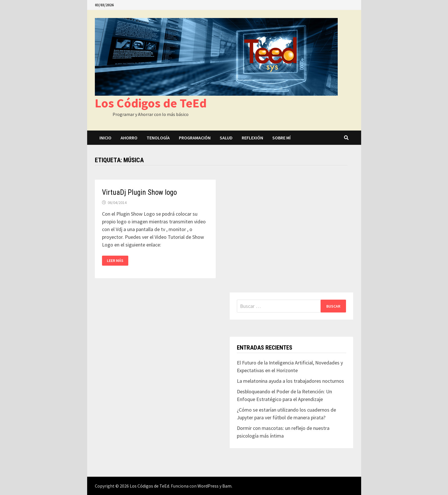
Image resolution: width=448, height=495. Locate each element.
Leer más (115, 261)
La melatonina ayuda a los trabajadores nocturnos (290, 381)
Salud (226, 138)
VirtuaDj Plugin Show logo (139, 192)
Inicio (105, 138)
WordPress (208, 486)
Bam (227, 486)
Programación (195, 138)
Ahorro (129, 138)
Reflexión (252, 138)
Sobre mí (281, 138)
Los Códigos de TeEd (151, 103)
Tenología (158, 138)
